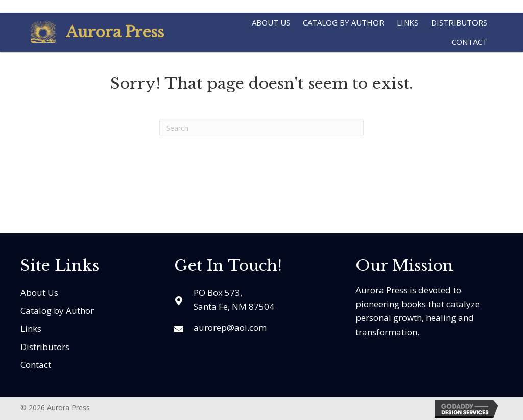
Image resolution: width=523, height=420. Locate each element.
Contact (36, 365)
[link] (271, 21)
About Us (39, 293)
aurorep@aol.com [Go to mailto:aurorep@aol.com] (230, 327)
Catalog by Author (57, 311)
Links (31, 328)
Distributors (45, 347)
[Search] (261, 128)
